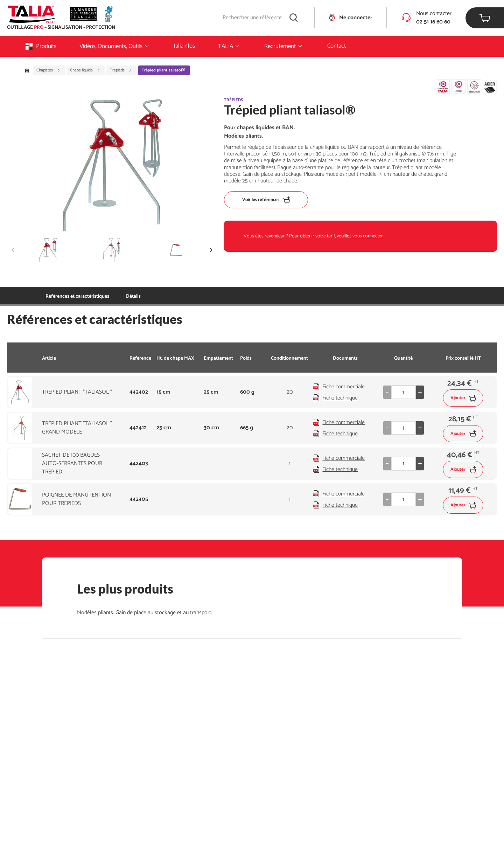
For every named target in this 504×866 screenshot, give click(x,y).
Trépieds (121, 70)
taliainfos (184, 46)
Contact (337, 46)
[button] (211, 250)
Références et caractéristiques (77, 296)
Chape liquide (85, 70)
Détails (133, 296)
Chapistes (48, 70)
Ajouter (463, 398)
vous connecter (368, 236)
